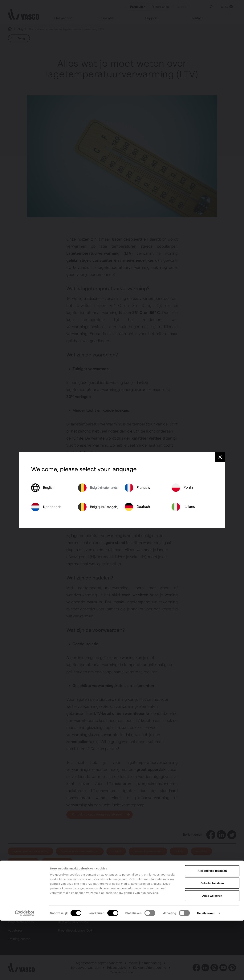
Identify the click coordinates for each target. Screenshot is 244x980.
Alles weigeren (212, 955)
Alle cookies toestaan (212, 930)
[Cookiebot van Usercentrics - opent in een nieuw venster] (25, 973)
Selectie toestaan (212, 943)
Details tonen (206, 972)
